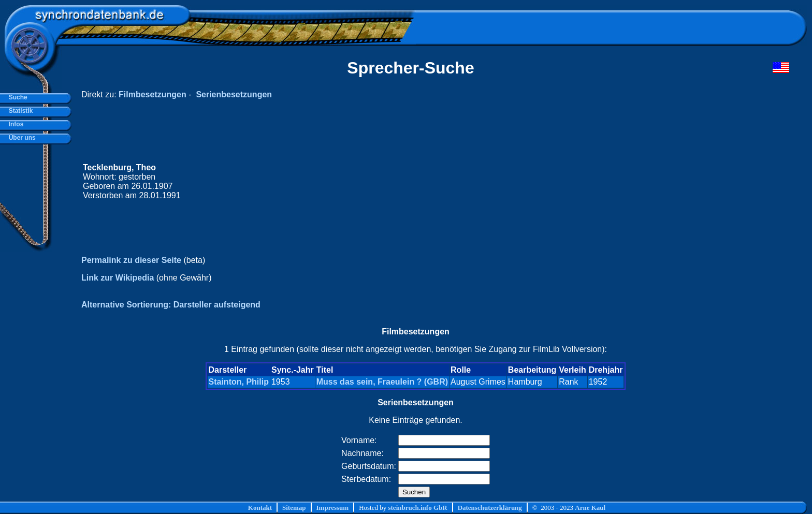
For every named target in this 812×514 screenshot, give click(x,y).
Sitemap (294, 508)
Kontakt (260, 508)
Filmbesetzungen (153, 94)
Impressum (333, 508)
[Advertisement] (593, 182)
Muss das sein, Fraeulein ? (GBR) (382, 382)
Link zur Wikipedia (118, 278)
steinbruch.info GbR (417, 508)
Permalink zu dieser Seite (131, 260)
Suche (16, 97)
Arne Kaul (590, 508)
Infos (14, 124)
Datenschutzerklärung (490, 508)
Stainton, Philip (239, 382)
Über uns (20, 138)
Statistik (19, 111)
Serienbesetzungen (234, 94)
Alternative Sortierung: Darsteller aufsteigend (171, 305)
